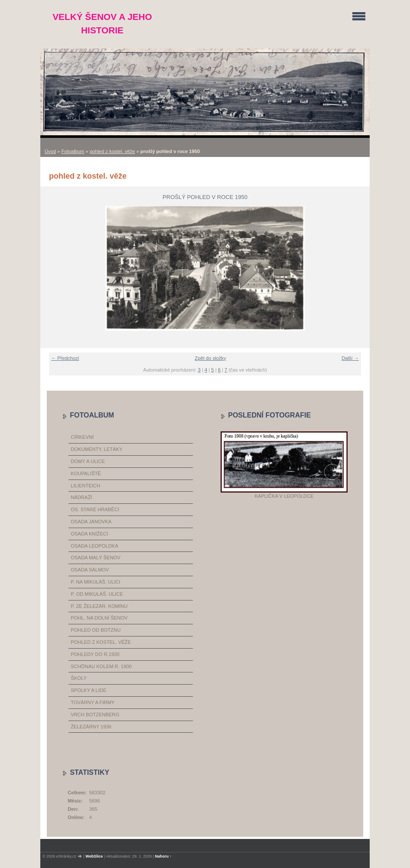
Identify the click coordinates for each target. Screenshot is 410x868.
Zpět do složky (210, 358)
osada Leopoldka (94, 546)
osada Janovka (91, 522)
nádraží (81, 497)
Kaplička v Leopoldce (284, 496)
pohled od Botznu (96, 630)
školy (78, 678)
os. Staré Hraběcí (95, 509)
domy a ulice (88, 461)
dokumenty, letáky (96, 449)
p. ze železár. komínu (99, 606)
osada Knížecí (89, 534)
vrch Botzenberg (95, 715)
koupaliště (86, 473)
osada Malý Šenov (95, 558)
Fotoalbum (73, 151)
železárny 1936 (91, 727)
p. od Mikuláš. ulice (97, 594)
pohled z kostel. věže (112, 151)
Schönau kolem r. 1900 (101, 666)
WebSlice (94, 856)
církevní (82, 437)
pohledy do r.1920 (95, 654)
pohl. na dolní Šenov (99, 618)
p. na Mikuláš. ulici (95, 582)
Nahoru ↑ (164, 856)
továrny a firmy (93, 702)
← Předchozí (65, 358)
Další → (350, 358)
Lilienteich (85, 486)
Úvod (50, 151)
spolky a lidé (88, 690)
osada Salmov (90, 570)
